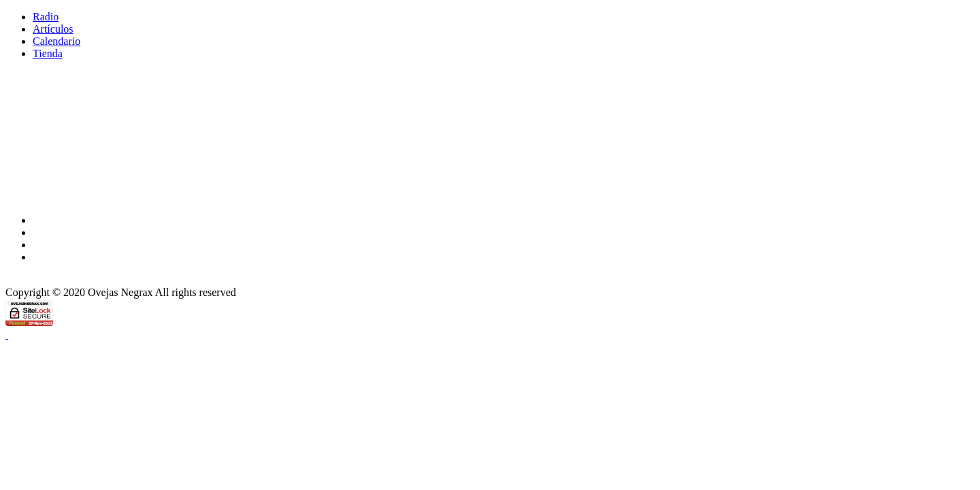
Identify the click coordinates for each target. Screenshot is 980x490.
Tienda (48, 53)
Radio (46, 17)
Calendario (56, 41)
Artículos (53, 29)
